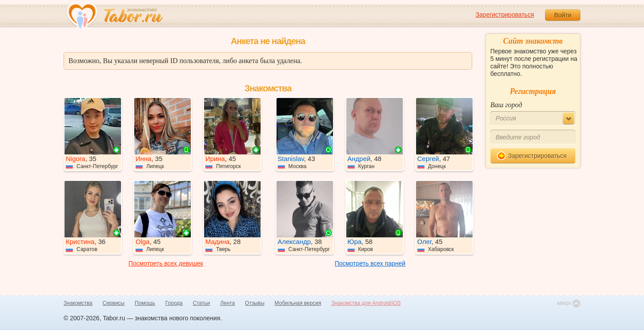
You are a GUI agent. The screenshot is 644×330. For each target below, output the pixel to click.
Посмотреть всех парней (370, 263)
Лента (227, 303)
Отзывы (255, 303)
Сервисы (114, 303)
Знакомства (78, 303)
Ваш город (506, 105)
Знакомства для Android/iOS (366, 303)
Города (174, 303)
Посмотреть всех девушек (166, 263)
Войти (563, 15)
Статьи (202, 303)
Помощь (145, 303)
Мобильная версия (298, 303)
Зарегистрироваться (505, 15)
